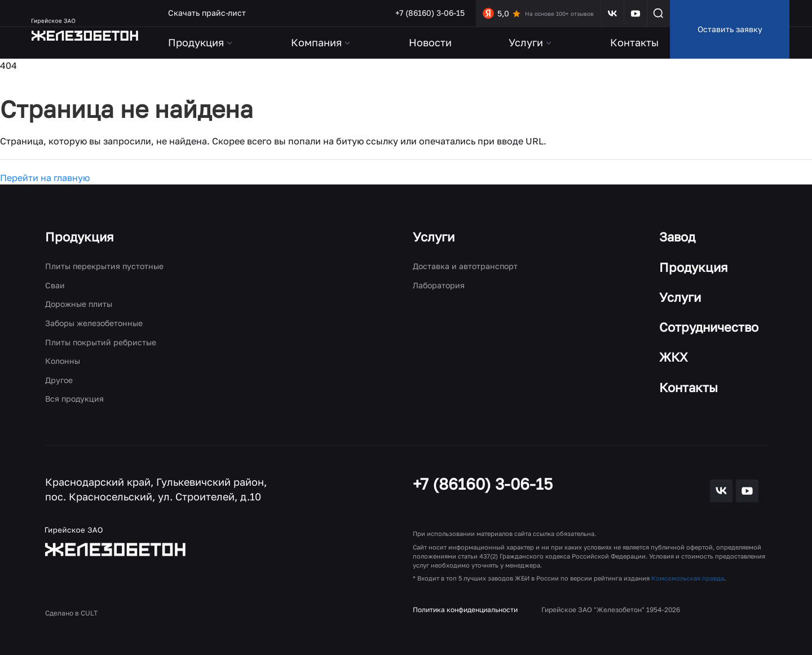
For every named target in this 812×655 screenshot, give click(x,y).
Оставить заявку (730, 29)
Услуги (434, 237)
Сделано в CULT (71, 613)
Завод (677, 237)
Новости (430, 42)
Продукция (80, 237)
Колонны (63, 361)
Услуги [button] (531, 42)
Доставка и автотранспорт (465, 266)
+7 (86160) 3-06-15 (430, 13)
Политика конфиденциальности (465, 610)
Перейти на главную (45, 178)
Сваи (55, 285)
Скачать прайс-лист (207, 13)
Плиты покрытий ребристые (101, 342)
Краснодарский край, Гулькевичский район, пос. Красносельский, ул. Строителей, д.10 (156, 489)
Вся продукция (74, 399)
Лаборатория (439, 285)
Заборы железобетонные (94, 323)
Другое (59, 380)
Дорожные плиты (79, 304)
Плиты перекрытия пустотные (104, 266)
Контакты (634, 42)
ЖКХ (674, 357)
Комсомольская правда (688, 578)
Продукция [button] (201, 42)
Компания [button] (321, 42)
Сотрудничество (709, 327)
